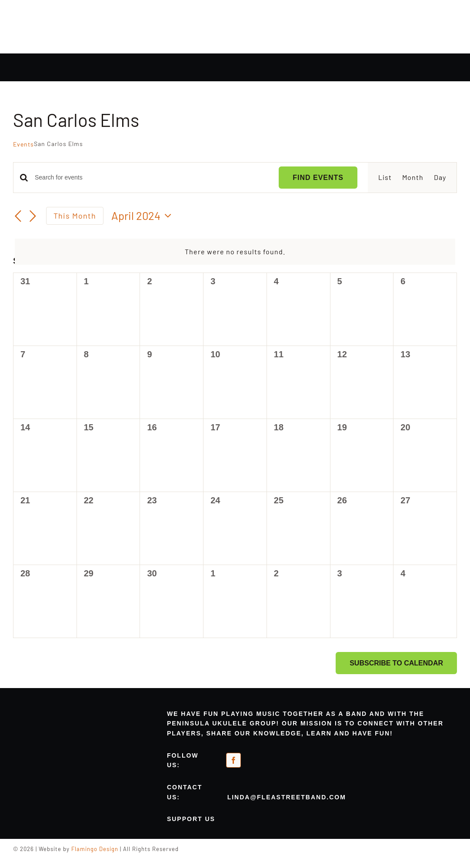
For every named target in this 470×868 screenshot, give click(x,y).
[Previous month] (18, 216)
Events (23, 144)
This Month (75, 216)
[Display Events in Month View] (413, 178)
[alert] (235, 252)
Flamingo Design (95, 849)
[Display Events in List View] (385, 178)
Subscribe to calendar (396, 663)
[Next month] (33, 216)
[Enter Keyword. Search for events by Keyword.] (152, 178)
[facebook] (233, 760)
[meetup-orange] (279, 757)
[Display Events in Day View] (440, 178)
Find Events (318, 178)
